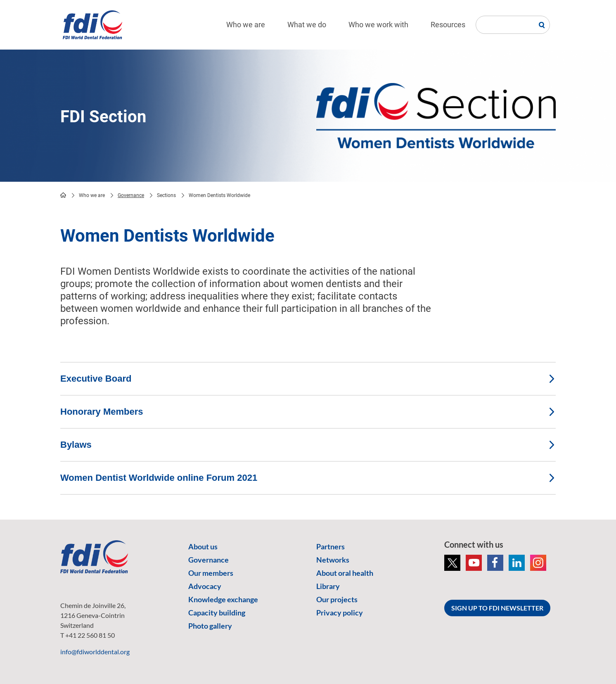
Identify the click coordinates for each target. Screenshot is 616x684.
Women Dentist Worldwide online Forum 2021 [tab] (308, 478)
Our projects (337, 599)
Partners (331, 546)
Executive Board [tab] (308, 379)
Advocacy (205, 586)
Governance (131, 195)
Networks (333, 560)
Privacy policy (340, 613)
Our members (211, 573)
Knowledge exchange (223, 599)
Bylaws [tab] (308, 445)
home (63, 195)
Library (328, 586)
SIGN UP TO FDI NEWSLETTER (497, 608)
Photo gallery (210, 626)
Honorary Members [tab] (308, 412)
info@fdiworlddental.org (95, 652)
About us (203, 546)
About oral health (345, 573)
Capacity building (217, 613)
